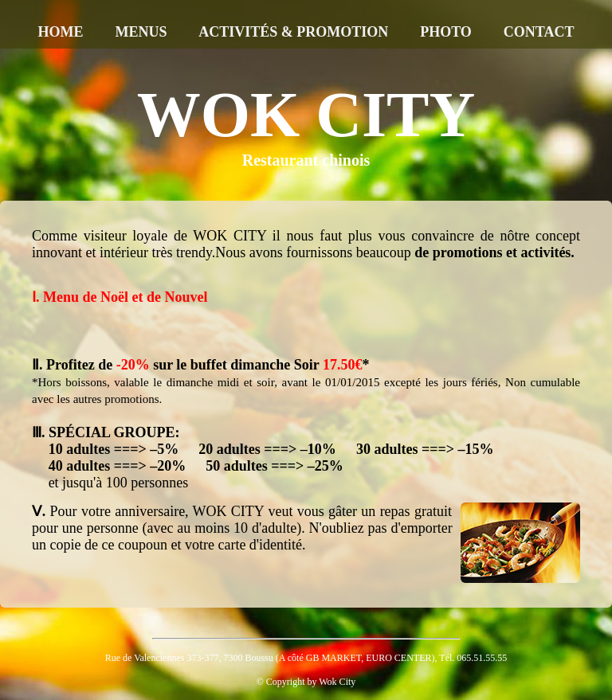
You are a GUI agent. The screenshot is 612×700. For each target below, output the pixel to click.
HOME (61, 32)
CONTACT (539, 32)
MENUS (141, 32)
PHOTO (446, 32)
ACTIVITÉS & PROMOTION (293, 32)
